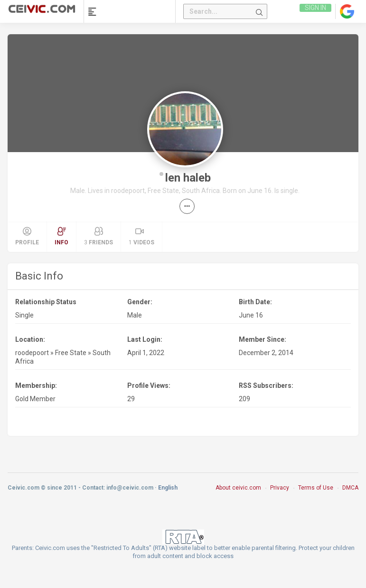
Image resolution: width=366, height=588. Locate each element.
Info (61, 236)
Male (135, 315)
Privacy (280, 488)
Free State (71, 353)
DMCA (350, 488)
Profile (27, 236)
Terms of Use (316, 488)
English (168, 488)
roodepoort (32, 353)
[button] (187, 206)
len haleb (188, 178)
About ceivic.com (238, 488)
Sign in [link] (315, 11)
